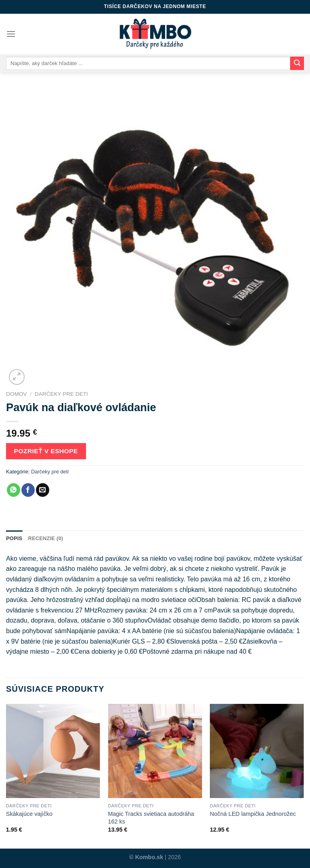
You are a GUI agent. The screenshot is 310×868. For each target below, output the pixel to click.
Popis (14, 538)
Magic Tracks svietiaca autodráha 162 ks (151, 818)
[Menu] (11, 34)
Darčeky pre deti (61, 394)
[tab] (14, 539)
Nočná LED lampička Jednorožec (253, 814)
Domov (16, 394)
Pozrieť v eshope (46, 451)
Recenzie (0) (45, 538)
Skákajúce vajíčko (29, 814)
